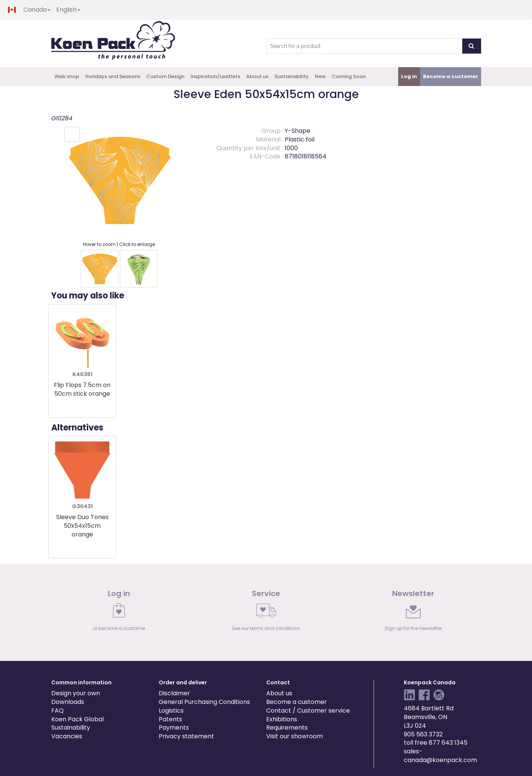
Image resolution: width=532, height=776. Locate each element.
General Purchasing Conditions (204, 702)
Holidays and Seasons (113, 76)
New (320, 76)
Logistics (171, 711)
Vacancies (67, 736)
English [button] (68, 10)
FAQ (57, 711)
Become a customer (297, 702)
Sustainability (292, 76)
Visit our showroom (294, 736)
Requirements (287, 728)
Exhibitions (282, 719)
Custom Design (165, 76)
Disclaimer (174, 693)
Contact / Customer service (308, 711)
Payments (174, 728)
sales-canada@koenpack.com (440, 756)
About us (257, 76)
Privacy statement (186, 736)
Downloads (68, 702)
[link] (119, 612)
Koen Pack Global (77, 719)
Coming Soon (349, 76)
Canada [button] (37, 10)
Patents (170, 719)
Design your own (76, 693)
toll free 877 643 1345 (436, 743)
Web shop (67, 76)
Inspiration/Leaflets (215, 76)
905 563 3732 (423, 734)
